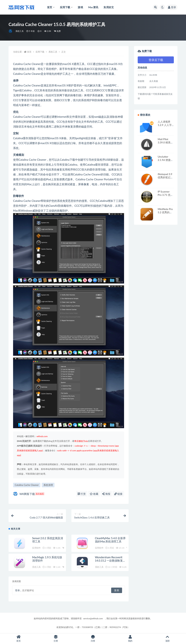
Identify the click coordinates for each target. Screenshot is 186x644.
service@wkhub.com (93, 618)
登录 (172, 7)
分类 (56, 639)
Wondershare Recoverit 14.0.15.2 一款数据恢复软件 (110, 560)
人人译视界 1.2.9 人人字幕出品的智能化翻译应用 (165, 127)
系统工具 (20, 31)
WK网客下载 (29, 494)
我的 (130, 639)
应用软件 (36, 548)
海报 (106, 494)
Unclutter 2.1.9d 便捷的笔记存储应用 (165, 160)
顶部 (167, 639)
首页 (29, 52)
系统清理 (48, 485)
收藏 (94, 494)
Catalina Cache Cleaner (27, 485)
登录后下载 (156, 60)
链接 (118, 494)
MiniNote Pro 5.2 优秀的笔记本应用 (165, 212)
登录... (18, 590)
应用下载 (40, 52)
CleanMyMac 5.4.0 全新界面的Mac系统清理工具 (110, 540)
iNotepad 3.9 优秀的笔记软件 (165, 177)
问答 (93, 639)
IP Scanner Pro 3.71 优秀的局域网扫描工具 (165, 196)
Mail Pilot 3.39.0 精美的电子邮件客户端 (165, 144)
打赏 (82, 494)
